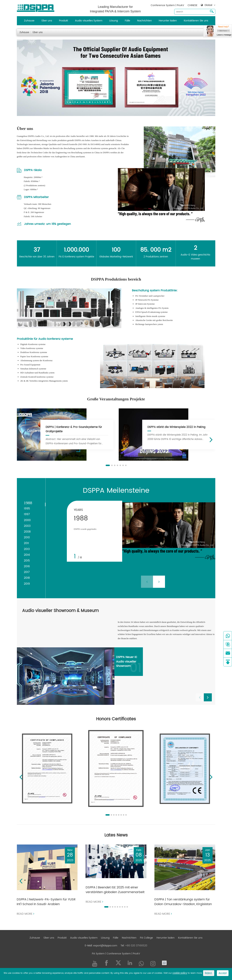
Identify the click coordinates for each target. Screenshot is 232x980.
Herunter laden (168, 21)
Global (208, 5)
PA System (98, 954)
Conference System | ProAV (167, 5)
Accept (223, 973)
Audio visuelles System (89, 21)
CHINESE (192, 5)
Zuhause (29, 21)
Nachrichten (144, 21)
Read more (25, 914)
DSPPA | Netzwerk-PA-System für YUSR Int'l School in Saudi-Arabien (46, 902)
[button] (108, 465)
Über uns (47, 21)
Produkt (64, 21)
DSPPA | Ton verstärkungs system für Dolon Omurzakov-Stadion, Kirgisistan (183, 902)
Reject (209, 973)
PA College (146, 938)
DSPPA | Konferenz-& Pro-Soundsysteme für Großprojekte (74, 429)
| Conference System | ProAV (122, 954)
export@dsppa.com (105, 946)
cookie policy (180, 973)
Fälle (127, 21)
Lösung (114, 21)
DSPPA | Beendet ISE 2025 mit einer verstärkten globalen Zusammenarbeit (115, 890)
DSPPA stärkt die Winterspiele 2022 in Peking (176, 427)
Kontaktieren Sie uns (196, 21)
